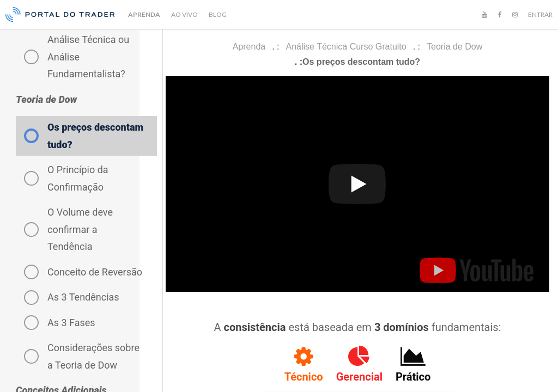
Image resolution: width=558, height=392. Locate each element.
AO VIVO (184, 14)
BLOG (218, 14)
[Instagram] (515, 15)
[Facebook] (500, 15)
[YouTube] (484, 15)
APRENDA (144, 14)
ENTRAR (540, 14)
